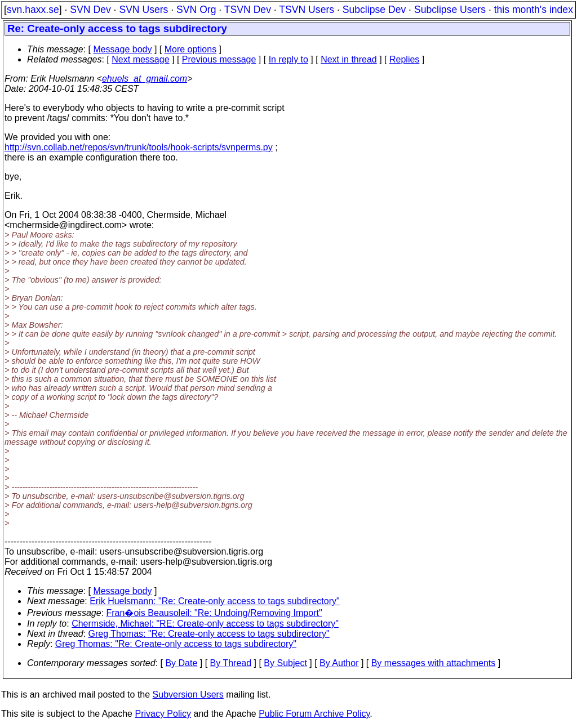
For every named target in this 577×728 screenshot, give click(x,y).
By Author (339, 663)
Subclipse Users (450, 10)
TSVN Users (307, 10)
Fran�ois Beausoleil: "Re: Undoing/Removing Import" (214, 613)
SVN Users (143, 10)
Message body (122, 49)
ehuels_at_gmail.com (145, 79)
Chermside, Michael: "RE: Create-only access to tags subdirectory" (205, 624)
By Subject (285, 663)
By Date (181, 663)
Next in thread (349, 59)
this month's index (534, 10)
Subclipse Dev (374, 10)
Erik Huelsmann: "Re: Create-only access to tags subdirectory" (215, 601)
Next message (140, 59)
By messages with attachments (434, 663)
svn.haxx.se (33, 10)
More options (191, 49)
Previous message (219, 59)
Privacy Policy (163, 714)
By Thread (231, 663)
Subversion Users (188, 694)
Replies (404, 59)
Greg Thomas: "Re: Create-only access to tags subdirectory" (209, 634)
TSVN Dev (248, 10)
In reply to (288, 59)
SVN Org (196, 10)
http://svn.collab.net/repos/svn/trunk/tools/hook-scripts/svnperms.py (139, 147)
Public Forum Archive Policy (314, 714)
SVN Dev (90, 10)
